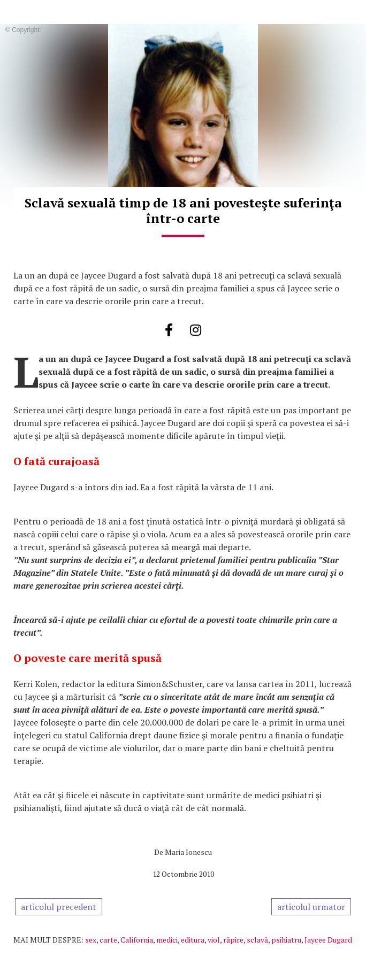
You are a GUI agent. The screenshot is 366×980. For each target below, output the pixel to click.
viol (214, 940)
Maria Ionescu (188, 852)
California (137, 940)
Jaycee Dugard (328, 940)
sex (91, 940)
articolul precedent (59, 907)
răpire (233, 940)
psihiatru (286, 940)
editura (193, 940)
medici (167, 940)
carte (108, 940)
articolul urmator (311, 907)
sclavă (257, 940)
